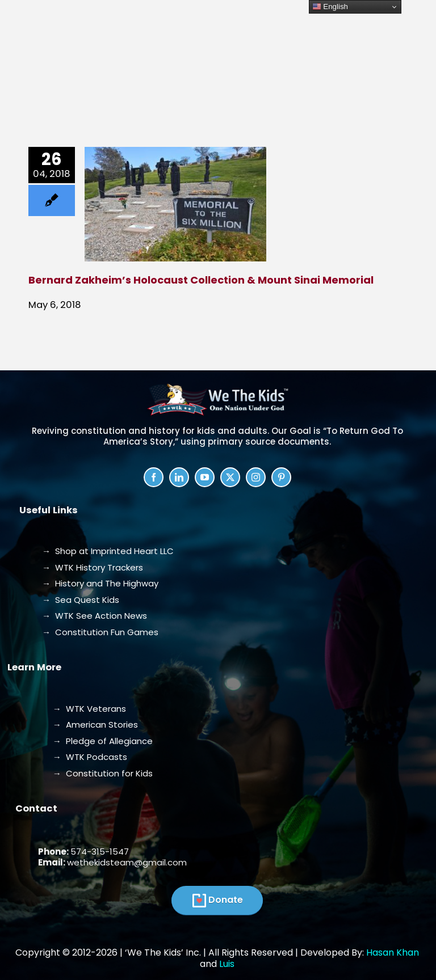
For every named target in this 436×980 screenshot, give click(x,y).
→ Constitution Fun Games (100, 632)
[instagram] (256, 477)
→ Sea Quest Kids (81, 600)
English (330, 7)
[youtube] (205, 477)
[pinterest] (281, 477)
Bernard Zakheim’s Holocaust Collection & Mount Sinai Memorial (201, 280)
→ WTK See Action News (95, 616)
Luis (227, 964)
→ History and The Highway (100, 583)
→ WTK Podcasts (90, 757)
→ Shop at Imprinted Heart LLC (108, 551)
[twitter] (230, 477)
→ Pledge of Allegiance (103, 741)
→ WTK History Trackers (93, 567)
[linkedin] (179, 477)
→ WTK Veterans (89, 709)
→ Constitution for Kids (103, 773)
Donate (226, 900)
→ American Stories (95, 725)
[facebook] (154, 477)
